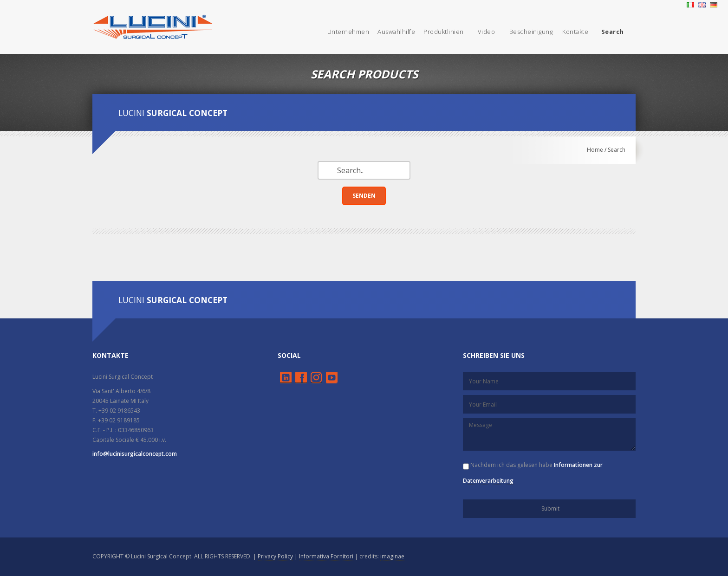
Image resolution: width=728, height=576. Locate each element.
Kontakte (575, 32)
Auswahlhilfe (396, 32)
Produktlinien (444, 32)
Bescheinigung (531, 32)
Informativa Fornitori (326, 556)
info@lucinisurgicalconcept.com (135, 454)
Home (595, 150)
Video (487, 32)
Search (617, 150)
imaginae (392, 556)
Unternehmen (348, 32)
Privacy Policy (275, 556)
